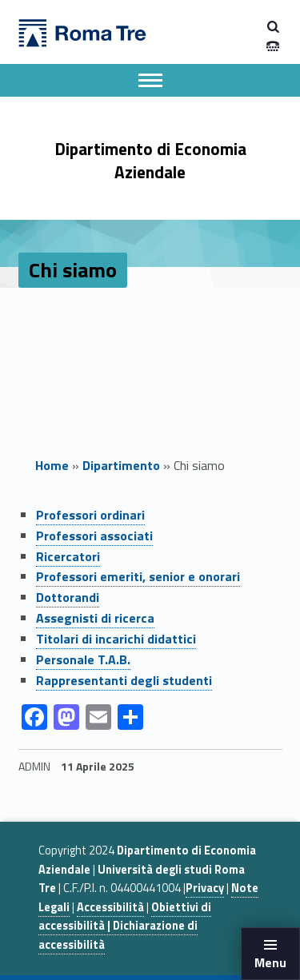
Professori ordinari (90, 515)
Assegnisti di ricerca (95, 618)
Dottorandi (68, 597)
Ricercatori (68, 556)
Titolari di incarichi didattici (116, 639)
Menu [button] (270, 962)
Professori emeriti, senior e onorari (138, 576)
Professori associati (94, 536)
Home (52, 465)
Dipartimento (121, 465)
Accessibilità (110, 907)
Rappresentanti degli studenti (124, 680)
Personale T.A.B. (83, 659)
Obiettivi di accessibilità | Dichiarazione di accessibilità (125, 926)
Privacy (205, 888)
